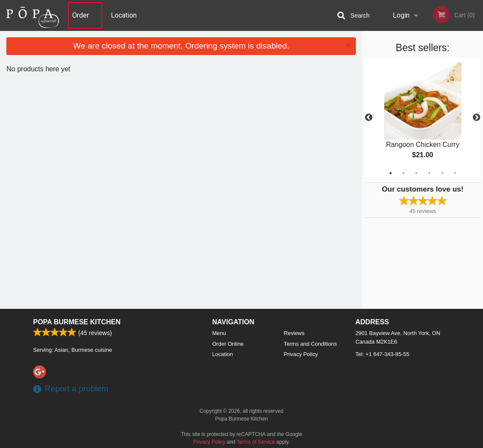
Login (401, 15)
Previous (369, 118)
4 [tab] (429, 173)
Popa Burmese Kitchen (77, 322)
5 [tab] (442, 173)
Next (477, 118)
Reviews (294, 333)
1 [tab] (391, 173)
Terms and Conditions (310, 344)
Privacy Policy (301, 354)
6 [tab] (455, 173)
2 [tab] (404, 173)
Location (124, 15)
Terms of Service (256, 442)
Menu (219, 333)
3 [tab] (416, 173)
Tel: (382, 354)
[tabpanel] (423, 118)
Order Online (82, 21)
